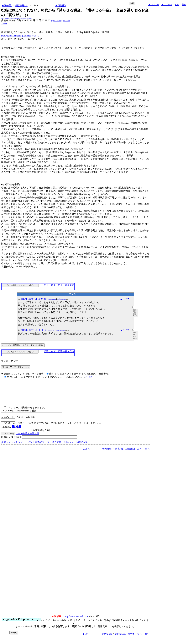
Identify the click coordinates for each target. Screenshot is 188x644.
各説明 (89, 377)
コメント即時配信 (35, 448)
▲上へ (86, 454)
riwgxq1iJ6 (51, 330)
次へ (177, 4)
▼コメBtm (167, 4)
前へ (184, 4)
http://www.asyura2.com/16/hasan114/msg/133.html (17, 18)
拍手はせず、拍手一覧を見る (59, 285)
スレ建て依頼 (54, 448)
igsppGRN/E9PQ (56, 21)
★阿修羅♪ (7, 6)
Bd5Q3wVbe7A (61, 330)
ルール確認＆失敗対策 (27, 439)
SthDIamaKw (52, 299)
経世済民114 (21, 6)
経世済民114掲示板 (125, 454)
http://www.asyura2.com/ (77, 622)
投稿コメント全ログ (12, 448)
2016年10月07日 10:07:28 (33, 299)
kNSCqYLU (67, 21)
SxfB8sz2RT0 (62, 299)
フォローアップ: (10, 361)
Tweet (4, 24)
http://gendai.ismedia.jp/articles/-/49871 (20, 36)
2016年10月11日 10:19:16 (33, 330)
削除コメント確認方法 (76, 448)
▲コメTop (154, 4)
